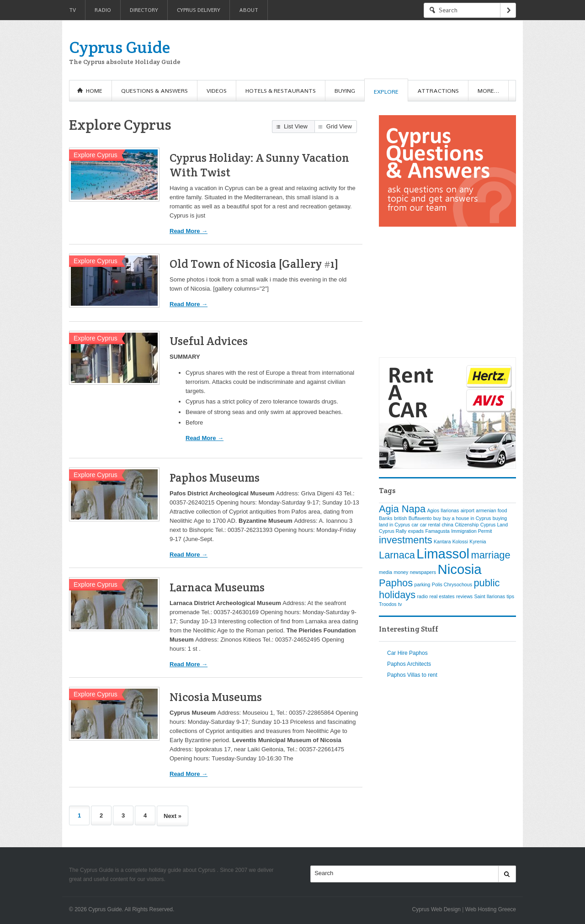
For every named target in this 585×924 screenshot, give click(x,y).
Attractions (438, 91)
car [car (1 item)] (415, 525)
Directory (144, 10)
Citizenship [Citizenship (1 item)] (467, 525)
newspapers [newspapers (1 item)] (423, 572)
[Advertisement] (350, 50)
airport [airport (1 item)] (468, 510)
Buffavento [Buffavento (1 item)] (420, 518)
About (249, 10)
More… (488, 91)
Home (94, 91)
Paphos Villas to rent (412, 675)
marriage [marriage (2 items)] (490, 555)
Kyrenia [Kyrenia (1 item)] (478, 542)
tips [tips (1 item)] (510, 596)
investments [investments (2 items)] (406, 540)
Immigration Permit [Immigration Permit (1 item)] (471, 531)
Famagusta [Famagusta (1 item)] (437, 531)
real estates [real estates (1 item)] (442, 596)
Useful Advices (209, 341)
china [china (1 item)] (447, 525)
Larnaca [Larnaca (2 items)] (397, 555)
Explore (386, 92)
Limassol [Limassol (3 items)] (443, 554)
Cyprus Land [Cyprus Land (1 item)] (494, 525)
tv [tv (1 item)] (400, 604)
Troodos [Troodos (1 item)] (388, 604)
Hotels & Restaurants (281, 91)
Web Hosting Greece (491, 909)
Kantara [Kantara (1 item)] (442, 542)
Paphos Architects (409, 664)
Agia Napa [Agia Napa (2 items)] (402, 509)
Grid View (339, 126)
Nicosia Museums (216, 697)
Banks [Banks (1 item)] (386, 518)
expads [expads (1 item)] (416, 531)
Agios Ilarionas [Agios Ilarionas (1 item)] (443, 510)
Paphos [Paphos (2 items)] (396, 583)
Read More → (189, 231)
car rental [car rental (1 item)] (430, 525)
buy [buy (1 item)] (437, 518)
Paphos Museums (215, 478)
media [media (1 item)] (386, 572)
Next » (173, 816)
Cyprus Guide (120, 47)
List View (296, 126)
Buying (345, 91)
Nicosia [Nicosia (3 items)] (460, 569)
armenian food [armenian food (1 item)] (491, 510)
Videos (217, 91)
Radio (103, 10)
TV (72, 10)
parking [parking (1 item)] (422, 584)
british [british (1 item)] (400, 518)
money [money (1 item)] (401, 572)
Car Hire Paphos (407, 653)
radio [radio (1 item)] (423, 596)
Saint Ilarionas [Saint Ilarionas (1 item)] (490, 596)
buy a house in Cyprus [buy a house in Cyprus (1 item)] (467, 518)
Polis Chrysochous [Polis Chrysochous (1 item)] (452, 584)
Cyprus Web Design (437, 909)
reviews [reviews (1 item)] (464, 596)
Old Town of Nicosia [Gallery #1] (254, 264)
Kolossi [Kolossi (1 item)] (460, 542)
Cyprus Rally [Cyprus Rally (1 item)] (393, 531)
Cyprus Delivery (199, 10)
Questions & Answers (154, 91)
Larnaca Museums (217, 587)
